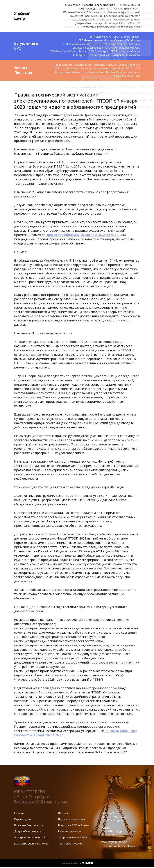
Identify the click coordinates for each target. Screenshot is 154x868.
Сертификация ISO (106, 5)
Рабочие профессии (119, 12)
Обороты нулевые (105, 65)
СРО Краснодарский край (88, 48)
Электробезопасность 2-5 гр (31, 837)
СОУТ (137, 9)
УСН (137, 68)
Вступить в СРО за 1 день (73, 825)
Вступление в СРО (100, 37)
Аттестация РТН (114, 23)
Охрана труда (123, 9)
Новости (88, 5)
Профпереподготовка (91, 9)
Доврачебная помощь (89, 23)
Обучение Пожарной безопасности (84, 12)
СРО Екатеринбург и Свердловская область (114, 55)
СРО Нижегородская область (123, 48)
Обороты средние (129, 65)
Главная (19, 813)
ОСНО (129, 68)
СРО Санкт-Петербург (127, 37)
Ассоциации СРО (130, 5)
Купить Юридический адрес (123, 72)
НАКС (137, 12)
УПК (109, 9)
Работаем (23, 801)
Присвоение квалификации (85, 16)
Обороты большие (67, 68)
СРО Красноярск (98, 51)
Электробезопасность (127, 20)
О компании (73, 5)
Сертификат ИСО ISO (71, 844)
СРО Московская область (78, 44)
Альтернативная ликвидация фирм (102, 68)
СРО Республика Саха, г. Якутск (68, 51)
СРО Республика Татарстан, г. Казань (118, 44)
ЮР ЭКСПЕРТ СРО (30, 792)
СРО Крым (79, 55)
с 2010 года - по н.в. (50, 801)
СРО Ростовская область (125, 51)
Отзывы (63, 813)
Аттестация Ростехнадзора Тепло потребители (111, 27)
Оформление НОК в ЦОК (73, 837)
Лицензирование (93, 72)
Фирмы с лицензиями (67, 72)
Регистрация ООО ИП (127, 76)
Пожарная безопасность (29, 825)
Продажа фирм (63, 65)
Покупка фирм (83, 65)
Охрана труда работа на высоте (92, 20)
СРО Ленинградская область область (101, 40)
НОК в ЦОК (133, 23)
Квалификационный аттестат (122, 16)
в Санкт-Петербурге (32, 796)
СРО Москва (133, 40)
